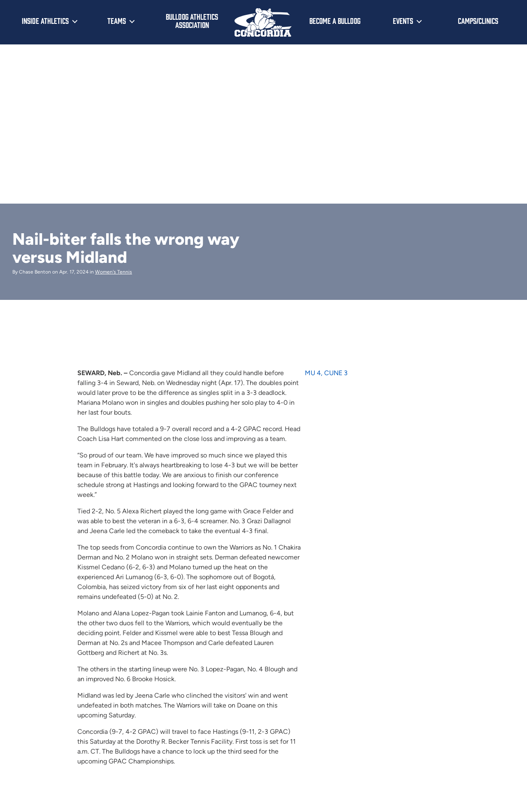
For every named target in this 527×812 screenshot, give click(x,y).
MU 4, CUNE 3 (326, 373)
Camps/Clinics (478, 21)
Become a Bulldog (335, 21)
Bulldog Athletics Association (192, 21)
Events (403, 21)
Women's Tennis (114, 272)
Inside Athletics (45, 21)
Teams (117, 21)
